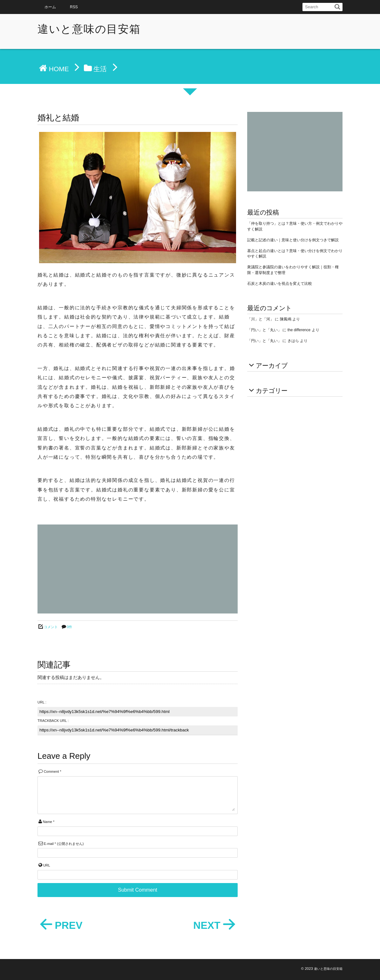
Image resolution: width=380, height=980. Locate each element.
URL (47, 865)
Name (47, 822)
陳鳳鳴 (286, 319)
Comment (51, 771)
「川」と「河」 (261, 319)
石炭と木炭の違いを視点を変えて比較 (280, 284)
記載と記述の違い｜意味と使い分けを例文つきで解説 (293, 240)
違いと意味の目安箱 (89, 29)
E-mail (49, 844)
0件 (69, 627)
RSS (74, 7)
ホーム (50, 7)
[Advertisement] (138, 569)
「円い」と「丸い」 (264, 330)
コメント (51, 627)
